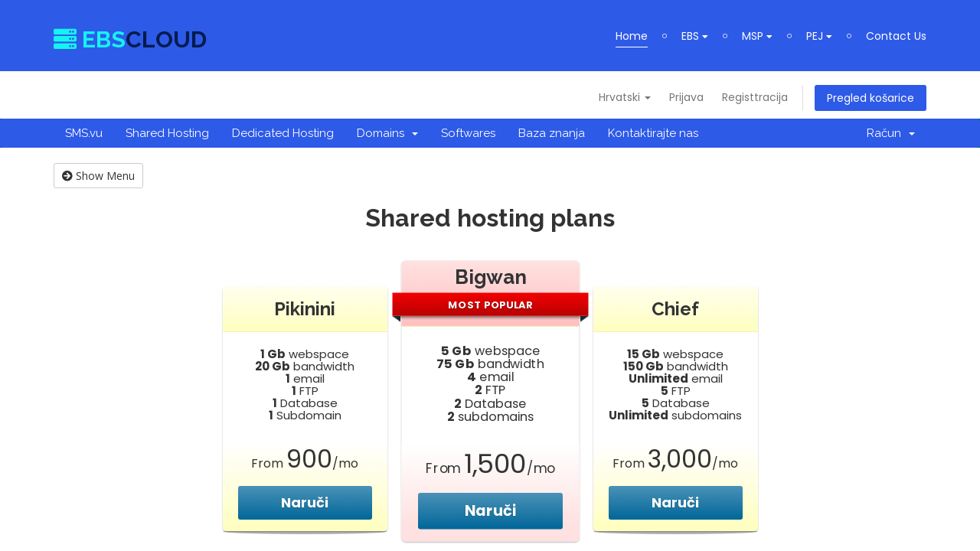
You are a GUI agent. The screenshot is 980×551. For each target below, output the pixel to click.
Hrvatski (625, 97)
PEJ (819, 36)
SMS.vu (84, 133)
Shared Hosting (167, 133)
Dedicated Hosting (283, 133)
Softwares (468, 133)
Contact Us (896, 36)
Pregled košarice (871, 98)
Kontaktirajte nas (653, 133)
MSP (757, 36)
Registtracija (755, 97)
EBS (695, 36)
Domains (387, 133)
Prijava (686, 97)
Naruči (305, 502)
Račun (891, 133)
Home (632, 36)
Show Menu (98, 176)
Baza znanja (552, 133)
